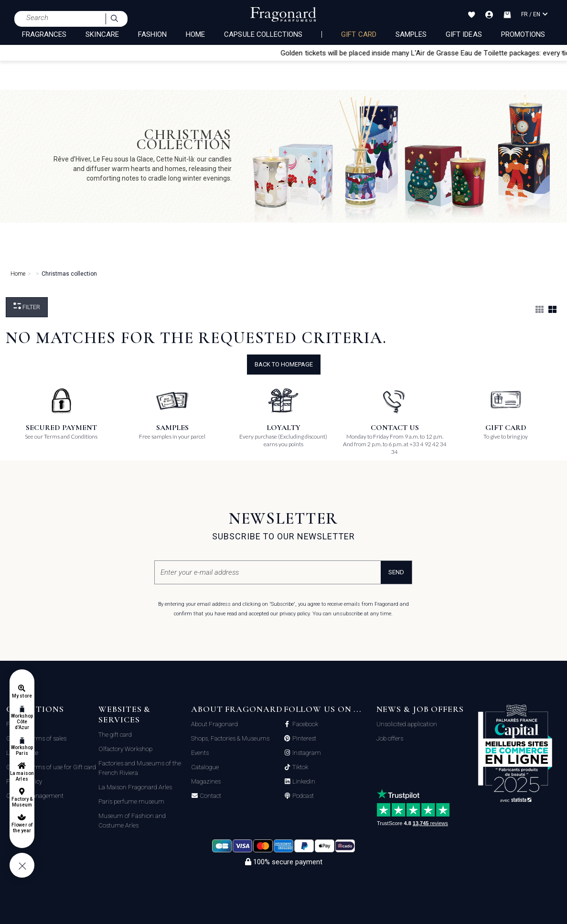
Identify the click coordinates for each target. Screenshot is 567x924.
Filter (27, 306)
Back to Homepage (284, 364)
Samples (411, 34)
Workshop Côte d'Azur (22, 722)
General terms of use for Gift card (51, 767)
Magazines (206, 781)
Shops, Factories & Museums (230, 738)
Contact (210, 796)
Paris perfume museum (131, 801)
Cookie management (35, 796)
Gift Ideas (464, 34)
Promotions (523, 34)
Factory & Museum (22, 802)
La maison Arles (22, 776)
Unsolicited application (407, 724)
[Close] (563, 53)
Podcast (302, 796)
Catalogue (205, 767)
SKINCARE (102, 34)
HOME (195, 34)
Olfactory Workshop (125, 749)
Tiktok (300, 767)
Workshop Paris (22, 750)
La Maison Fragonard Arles (135, 787)
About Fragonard (214, 724)
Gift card (358, 34)
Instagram (306, 753)
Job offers (390, 738)
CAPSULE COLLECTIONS (263, 34)
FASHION (152, 34)
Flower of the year (22, 828)
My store (22, 696)
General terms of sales (36, 738)
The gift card (115, 735)
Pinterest (304, 739)
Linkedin (303, 782)
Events (200, 753)
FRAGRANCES (44, 34)
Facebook (305, 724)
